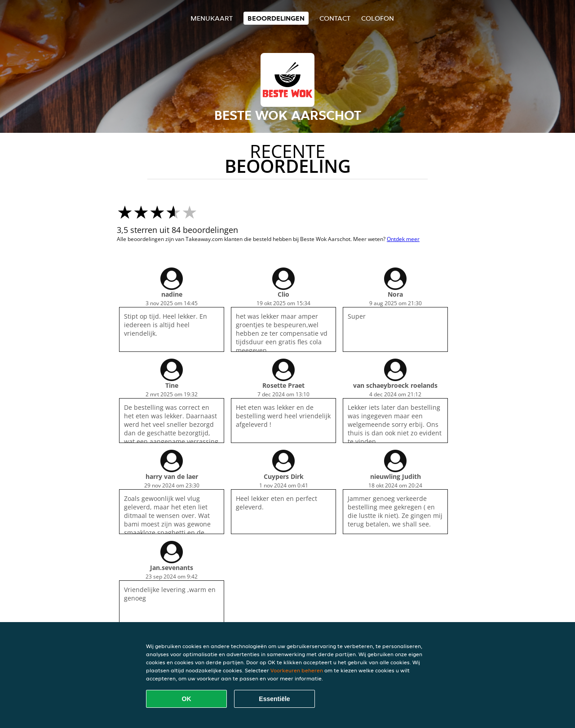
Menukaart (212, 18)
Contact (335, 18)
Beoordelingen (276, 18)
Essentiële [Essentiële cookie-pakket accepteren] (274, 699)
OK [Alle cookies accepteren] (187, 699)
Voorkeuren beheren (297, 670)
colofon (378, 18)
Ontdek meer (403, 239)
